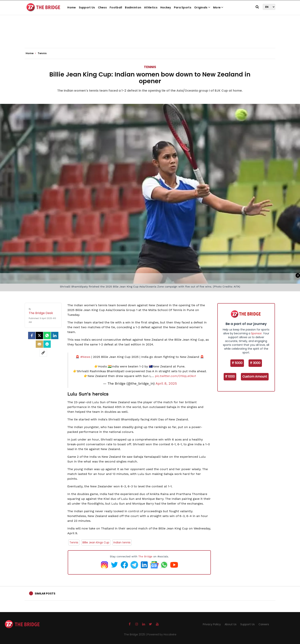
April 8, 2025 (166, 383)
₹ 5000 (237, 363)
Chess (102, 7)
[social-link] (43, 353)
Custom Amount (255, 377)
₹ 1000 (230, 377)
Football (116, 7)
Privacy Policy (212, 624)
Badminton (133, 7)
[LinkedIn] (55, 335)
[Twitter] (39, 335)
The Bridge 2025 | (136, 634)
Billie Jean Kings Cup (96, 542)
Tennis (150, 67)
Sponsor (256, 333)
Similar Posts (45, 594)
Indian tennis (122, 542)
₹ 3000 (255, 363)
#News (85, 357)
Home (72, 7)
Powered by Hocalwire (162, 634)
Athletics (151, 7)
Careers (264, 624)
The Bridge (145, 556)
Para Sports (183, 7)
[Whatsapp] (47, 335)
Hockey (166, 7)
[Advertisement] (150, 36)
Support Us (87, 7)
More (218, 7)
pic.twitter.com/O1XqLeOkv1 (175, 376)
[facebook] (32, 335)
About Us (231, 624)
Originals (202, 7)
